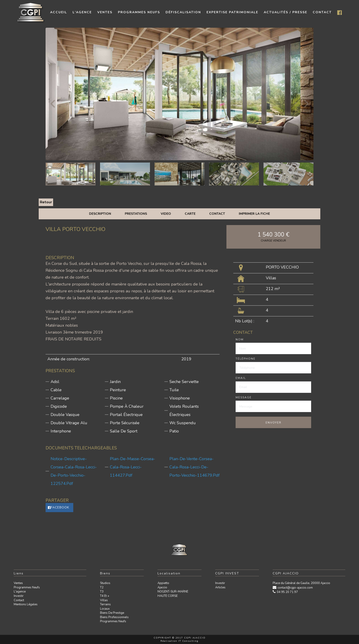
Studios (105, 583)
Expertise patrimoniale (232, 12)
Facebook (58, 507)
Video (166, 214)
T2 (102, 587)
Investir (19, 596)
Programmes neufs (139, 12)
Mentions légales (26, 604)
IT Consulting (188, 641)
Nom (240, 340)
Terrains (105, 604)
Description (100, 214)
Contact (217, 214)
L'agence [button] (82, 12)
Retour (46, 202)
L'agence (20, 592)
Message (244, 397)
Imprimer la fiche (254, 214)
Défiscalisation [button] (183, 12)
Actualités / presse (286, 12)
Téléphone (246, 359)
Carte (190, 214)
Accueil (59, 12)
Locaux (105, 609)
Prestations (136, 214)
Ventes (18, 583)
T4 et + (105, 596)
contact (322, 12)
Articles (220, 587)
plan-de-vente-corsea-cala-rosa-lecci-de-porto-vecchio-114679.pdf (194, 467)
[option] (179, 94)
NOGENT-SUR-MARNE (173, 592)
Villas (104, 600)
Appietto (163, 583)
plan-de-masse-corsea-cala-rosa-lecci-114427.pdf (133, 467)
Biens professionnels (114, 617)
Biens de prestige (112, 613)
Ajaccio (162, 587)
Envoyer (273, 423)
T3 (102, 592)
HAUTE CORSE (168, 596)
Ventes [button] (105, 12)
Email (241, 378)
